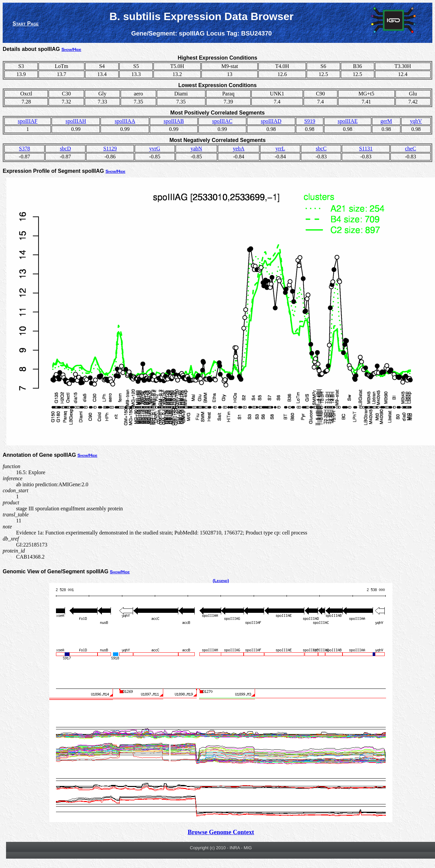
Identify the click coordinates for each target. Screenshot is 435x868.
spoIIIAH (76, 121)
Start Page (25, 24)
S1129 (110, 149)
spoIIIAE (348, 121)
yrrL (280, 149)
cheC (411, 149)
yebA (239, 149)
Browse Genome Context (221, 832)
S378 (25, 149)
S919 (310, 121)
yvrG (155, 149)
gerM (386, 121)
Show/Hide (71, 49)
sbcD (66, 149)
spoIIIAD (271, 121)
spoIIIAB (174, 121)
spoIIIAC (222, 121)
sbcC (321, 149)
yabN (196, 149)
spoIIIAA (125, 121)
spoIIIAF (28, 121)
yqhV (416, 121)
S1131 (366, 149)
